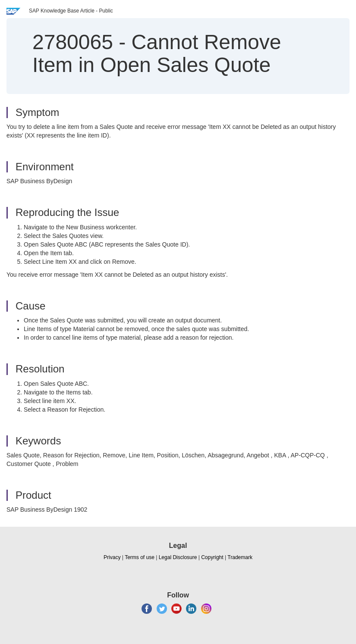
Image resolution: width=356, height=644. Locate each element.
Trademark (240, 557)
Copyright (212, 557)
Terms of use (140, 557)
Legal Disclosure (178, 557)
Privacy (112, 557)
